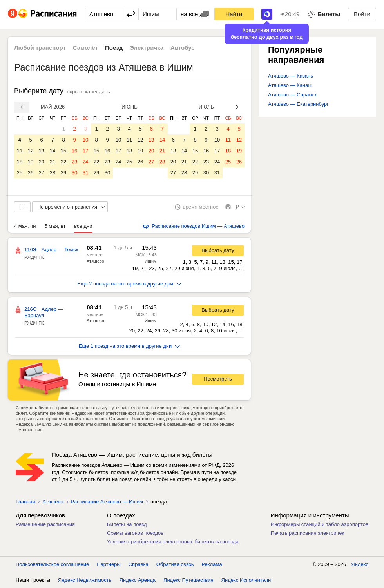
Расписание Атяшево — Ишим (107, 502)
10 (85, 140)
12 (31, 151)
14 (53, 151)
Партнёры (109, 564)
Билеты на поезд (127, 524)
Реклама (212, 564)
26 (31, 173)
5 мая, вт (55, 226)
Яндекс (360, 564)
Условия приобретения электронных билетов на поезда (173, 542)
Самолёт (85, 48)
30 (74, 173)
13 (42, 151)
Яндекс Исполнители (246, 580)
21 (53, 162)
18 (20, 162)
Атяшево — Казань (291, 76)
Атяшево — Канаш (290, 85)
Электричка (147, 48)
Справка (139, 564)
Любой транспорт (40, 48)
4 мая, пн (25, 226)
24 (85, 162)
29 (63, 173)
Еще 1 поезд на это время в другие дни (130, 346)
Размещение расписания (45, 524)
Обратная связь (175, 564)
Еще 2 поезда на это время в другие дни (129, 284)
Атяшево (95, 261)
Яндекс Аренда (138, 580)
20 (42, 162)
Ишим (150, 261)
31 (85, 173)
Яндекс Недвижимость (85, 580)
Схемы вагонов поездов (135, 533)
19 (31, 162)
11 (20, 151)
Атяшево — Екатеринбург (298, 104)
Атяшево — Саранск (292, 95)
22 (63, 162)
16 (74, 151)
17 (85, 151)
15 (63, 151)
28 (53, 173)
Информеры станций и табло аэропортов (320, 524)
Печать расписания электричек (307, 533)
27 (42, 173)
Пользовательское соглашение (52, 564)
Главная (25, 502)
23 (74, 162)
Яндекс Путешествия (188, 580)
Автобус (183, 48)
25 (20, 173)
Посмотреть (218, 379)
